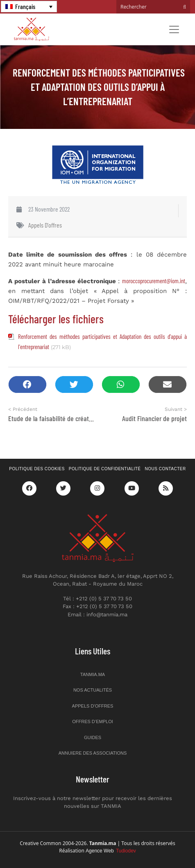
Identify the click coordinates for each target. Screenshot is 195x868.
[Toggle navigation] (174, 29)
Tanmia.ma (93, 674)
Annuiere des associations (93, 753)
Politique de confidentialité (105, 469)
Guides (93, 737)
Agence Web (111, 851)
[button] (27, 384)
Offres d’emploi (93, 721)
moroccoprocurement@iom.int (154, 281)
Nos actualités (93, 690)
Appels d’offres (93, 706)
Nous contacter (166, 469)
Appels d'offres (45, 225)
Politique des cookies (37, 469)
